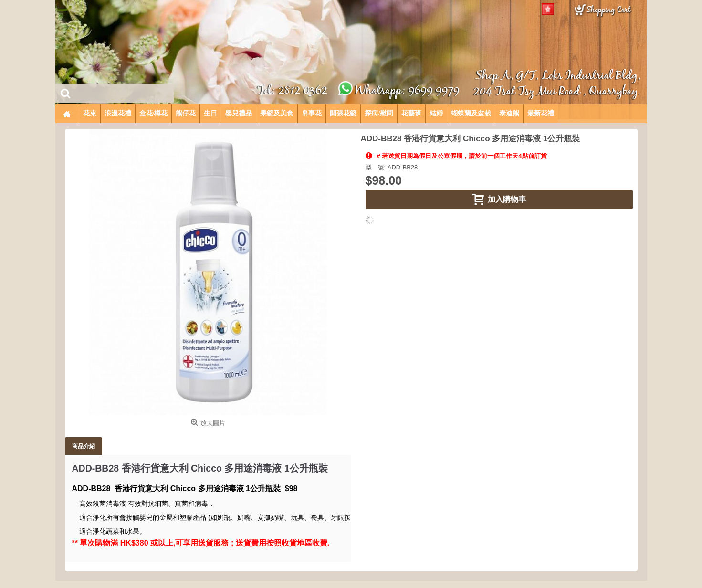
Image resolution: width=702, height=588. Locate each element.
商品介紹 (84, 446)
